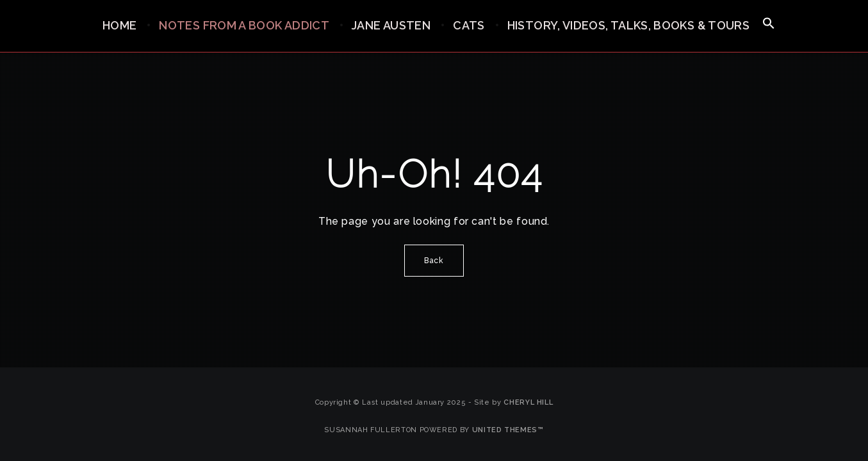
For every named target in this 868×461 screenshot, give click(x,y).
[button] (769, 24)
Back (434, 261)
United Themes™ (508, 430)
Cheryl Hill (528, 402)
